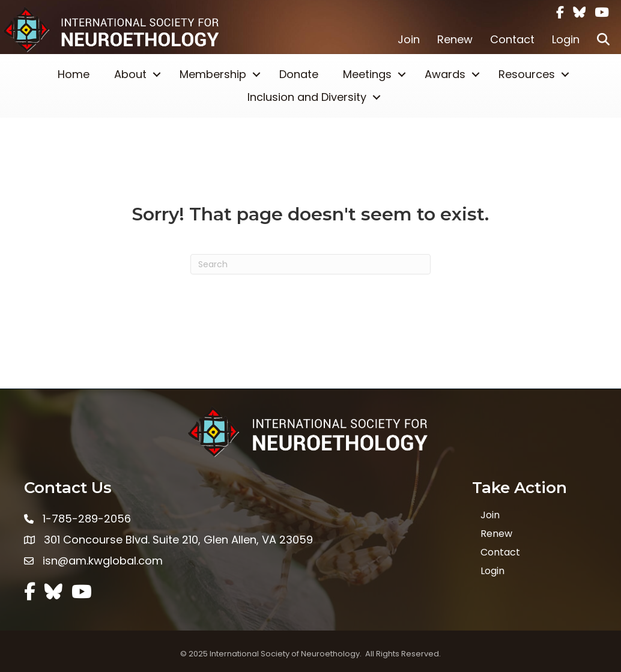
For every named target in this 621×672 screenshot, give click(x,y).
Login (566, 39)
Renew (455, 39)
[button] (603, 39)
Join (409, 39)
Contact (512, 39)
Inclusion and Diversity (307, 97)
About (130, 74)
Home (74, 74)
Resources (527, 74)
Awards (445, 74)
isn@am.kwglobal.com (103, 561)
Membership (213, 74)
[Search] (310, 264)
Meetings (367, 74)
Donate (299, 74)
